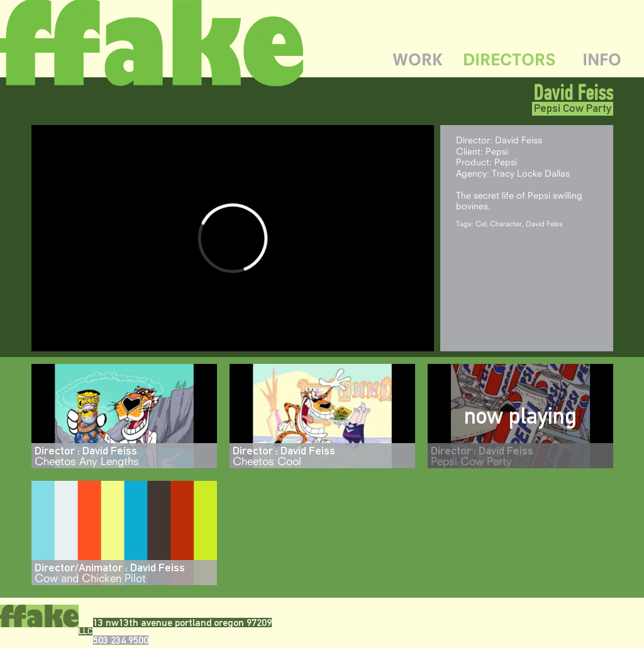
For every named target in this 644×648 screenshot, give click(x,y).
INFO (602, 59)
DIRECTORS (509, 59)
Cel (481, 223)
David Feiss (573, 92)
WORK (418, 59)
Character (506, 223)
